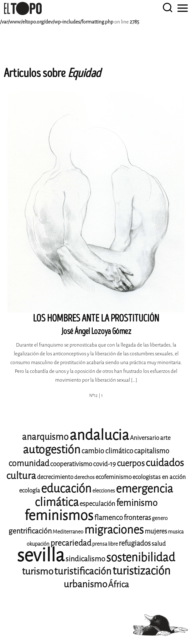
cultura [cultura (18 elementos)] (21, 476)
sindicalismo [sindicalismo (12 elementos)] (85, 559)
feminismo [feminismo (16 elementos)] (137, 503)
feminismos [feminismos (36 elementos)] (59, 515)
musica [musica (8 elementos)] (176, 532)
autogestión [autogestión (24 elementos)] (52, 450)
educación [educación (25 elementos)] (66, 489)
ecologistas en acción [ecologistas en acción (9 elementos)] (159, 477)
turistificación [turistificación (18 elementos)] (83, 571)
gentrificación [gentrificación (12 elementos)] (30, 531)
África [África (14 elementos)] (118, 585)
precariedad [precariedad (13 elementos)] (71, 543)
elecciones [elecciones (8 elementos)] (104, 491)
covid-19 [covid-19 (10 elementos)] (104, 464)
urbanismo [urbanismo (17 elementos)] (85, 584)
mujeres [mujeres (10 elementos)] (156, 531)
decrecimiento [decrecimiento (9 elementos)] (55, 477)
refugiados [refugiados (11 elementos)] (135, 543)
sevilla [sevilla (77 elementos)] (41, 555)
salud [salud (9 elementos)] (159, 544)
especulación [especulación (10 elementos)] (97, 504)
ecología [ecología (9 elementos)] (30, 490)
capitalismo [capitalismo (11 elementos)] (152, 451)
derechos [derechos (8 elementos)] (84, 477)
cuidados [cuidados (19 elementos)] (165, 463)
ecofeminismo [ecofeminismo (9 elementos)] (114, 477)
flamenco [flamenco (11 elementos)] (109, 518)
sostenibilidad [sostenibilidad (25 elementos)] (141, 557)
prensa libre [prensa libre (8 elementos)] (105, 544)
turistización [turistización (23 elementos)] (141, 571)
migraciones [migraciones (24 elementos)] (114, 530)
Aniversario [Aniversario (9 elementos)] (145, 438)
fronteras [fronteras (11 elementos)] (137, 518)
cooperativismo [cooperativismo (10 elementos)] (71, 464)
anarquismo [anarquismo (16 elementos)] (45, 437)
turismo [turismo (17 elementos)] (38, 571)
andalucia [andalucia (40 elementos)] (99, 435)
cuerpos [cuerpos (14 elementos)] (131, 463)
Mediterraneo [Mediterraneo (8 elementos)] (68, 532)
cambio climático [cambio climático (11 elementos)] (107, 451)
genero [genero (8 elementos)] (160, 518)
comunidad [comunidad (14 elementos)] (29, 463)
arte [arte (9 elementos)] (165, 438)
